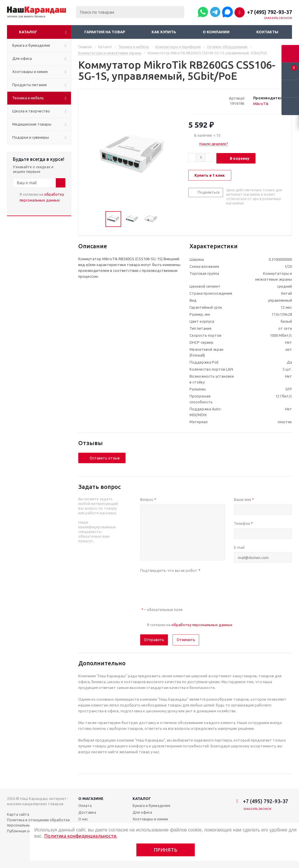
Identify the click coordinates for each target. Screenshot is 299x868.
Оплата (85, 805)
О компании (216, 32)
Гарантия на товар (105, 32)
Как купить (164, 32)
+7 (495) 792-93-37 (270, 12)
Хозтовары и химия (150, 819)
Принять (166, 850)
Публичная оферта (24, 831)
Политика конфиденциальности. (81, 836)
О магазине (91, 798)
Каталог (28, 32)
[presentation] (185, 586)
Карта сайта (18, 814)
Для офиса (142, 812)
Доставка (87, 812)
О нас (83, 819)
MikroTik (261, 104)
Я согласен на (42, 197)
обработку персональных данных (202, 625)
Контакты (267, 32)
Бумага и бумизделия (151, 805)
